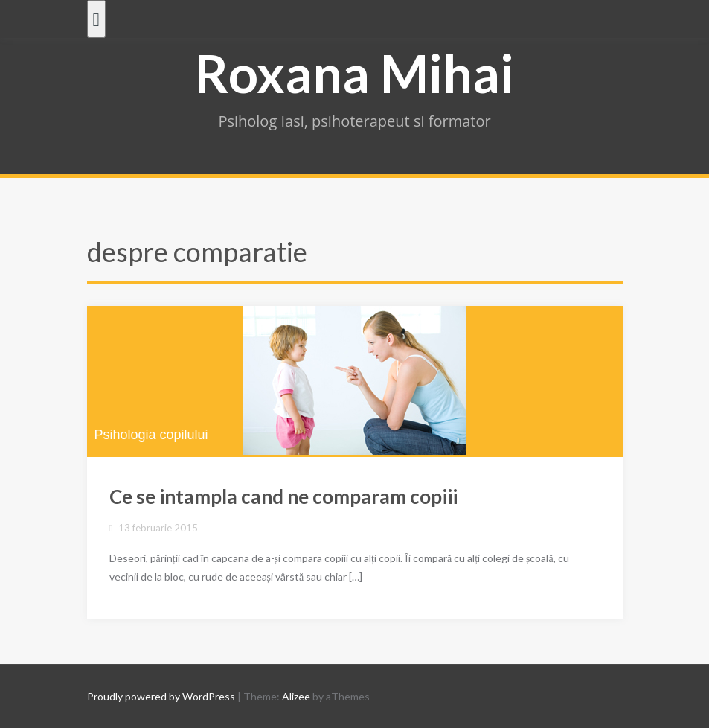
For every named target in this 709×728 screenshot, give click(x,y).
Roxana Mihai (354, 73)
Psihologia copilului (151, 435)
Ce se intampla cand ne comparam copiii (283, 496)
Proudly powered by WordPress (161, 696)
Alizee (296, 696)
